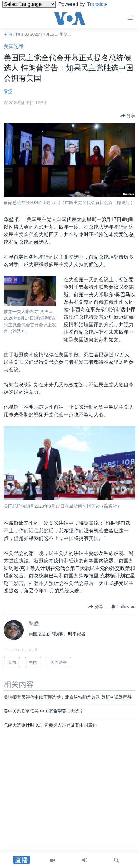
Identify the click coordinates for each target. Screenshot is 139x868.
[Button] (128, 116)
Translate (102, 4)
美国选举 (14, 46)
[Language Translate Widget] (29, 4)
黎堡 (8, 91)
